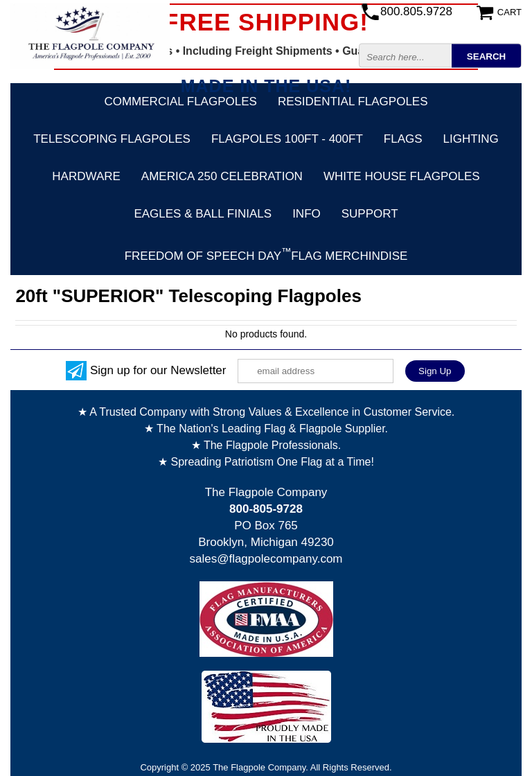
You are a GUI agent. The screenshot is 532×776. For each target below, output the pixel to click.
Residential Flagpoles (353, 102)
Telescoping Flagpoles (112, 139)
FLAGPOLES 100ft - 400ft (287, 139)
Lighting (471, 139)
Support (370, 214)
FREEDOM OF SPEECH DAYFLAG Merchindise (266, 254)
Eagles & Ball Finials (203, 214)
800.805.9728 (416, 11)
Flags (403, 139)
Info (307, 214)
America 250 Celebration (222, 176)
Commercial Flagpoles (180, 102)
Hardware (86, 176)
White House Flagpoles (402, 176)
